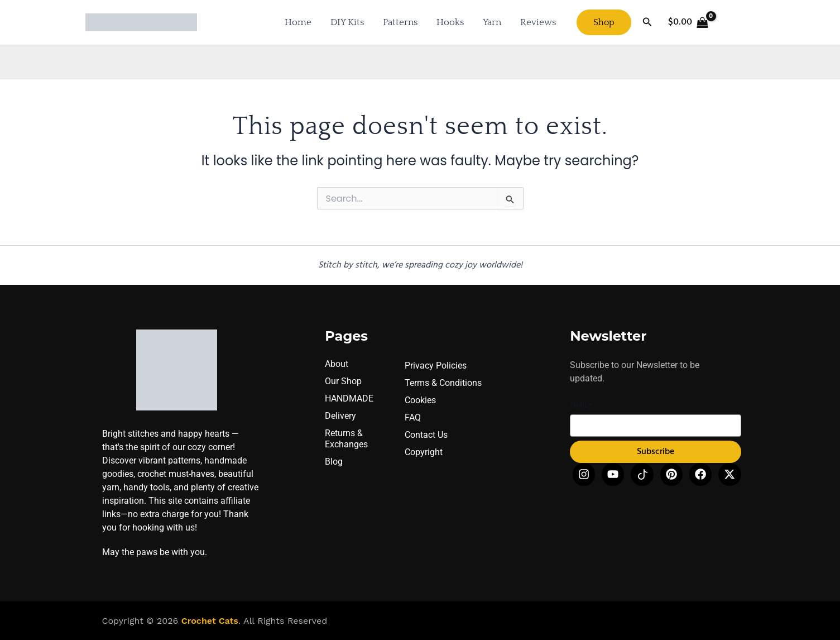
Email (581, 407)
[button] (604, 22)
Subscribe (656, 453)
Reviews (538, 22)
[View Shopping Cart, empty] (688, 22)
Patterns (400, 22)
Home (298, 22)
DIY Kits (347, 22)
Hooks (450, 22)
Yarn (492, 22)
